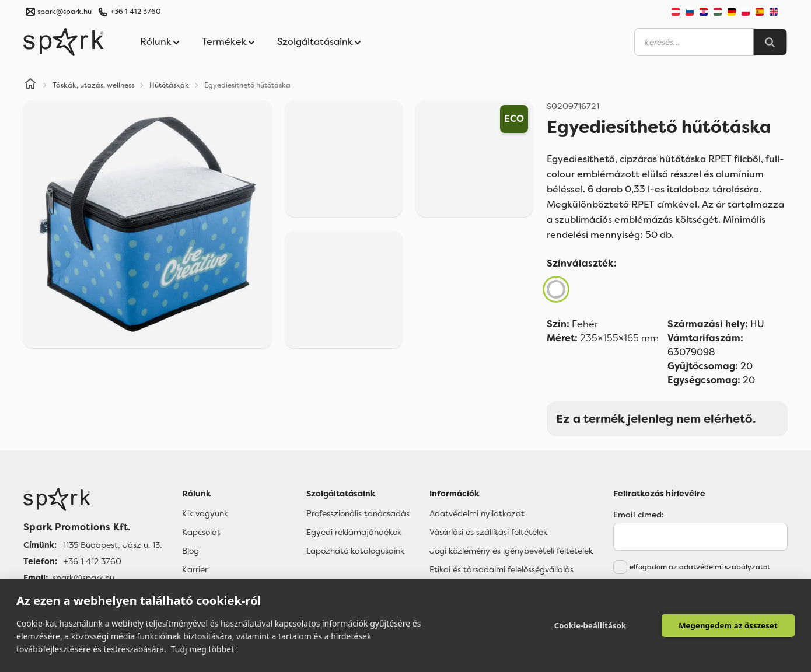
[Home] (30, 85)
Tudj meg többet (203, 649)
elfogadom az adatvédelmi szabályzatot (700, 567)
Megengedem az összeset (728, 625)
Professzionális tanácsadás (358, 513)
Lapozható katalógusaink (355, 551)
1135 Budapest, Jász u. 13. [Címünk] (112, 545)
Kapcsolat (201, 532)
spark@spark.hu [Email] (83, 577)
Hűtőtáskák (169, 85)
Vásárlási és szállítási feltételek (488, 532)
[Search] (770, 42)
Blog (190, 551)
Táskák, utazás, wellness (93, 85)
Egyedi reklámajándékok (354, 532)
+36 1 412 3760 (135, 12)
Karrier (195, 569)
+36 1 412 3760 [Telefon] (92, 561)
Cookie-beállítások (590, 625)
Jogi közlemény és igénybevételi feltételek (511, 551)
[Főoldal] (92, 499)
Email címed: (639, 514)
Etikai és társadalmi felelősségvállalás (501, 569)
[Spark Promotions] (64, 42)
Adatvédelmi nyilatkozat (477, 513)
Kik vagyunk (205, 513)
